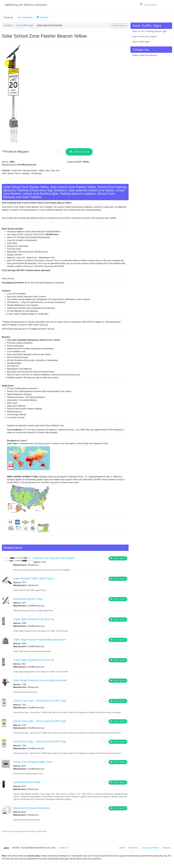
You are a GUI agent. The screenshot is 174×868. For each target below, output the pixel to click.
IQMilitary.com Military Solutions (26, 5)
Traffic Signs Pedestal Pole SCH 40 (34, 619)
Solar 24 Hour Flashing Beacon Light (149, 31)
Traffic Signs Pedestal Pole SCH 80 (34, 660)
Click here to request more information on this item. (24, 831)
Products (9, 17)
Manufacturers (119, 25)
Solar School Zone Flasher (145, 37)
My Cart (43, 17)
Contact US (64, 848)
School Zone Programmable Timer (33, 762)
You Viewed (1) (25, 17)
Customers (133, 848)
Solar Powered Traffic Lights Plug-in (34, 578)
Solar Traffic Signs (25, 25)
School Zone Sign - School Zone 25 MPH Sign (40, 741)
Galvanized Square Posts (28, 599)
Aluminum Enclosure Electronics (32, 808)
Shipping (166, 848)
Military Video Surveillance (145, 55)
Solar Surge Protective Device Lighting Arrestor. (40, 680)
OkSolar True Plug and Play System (54, 558)
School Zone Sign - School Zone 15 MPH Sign (40, 701)
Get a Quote (79, 152)
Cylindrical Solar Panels (27, 782)
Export (122, 848)
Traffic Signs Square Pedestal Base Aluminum (39, 640)
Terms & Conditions (150, 848)
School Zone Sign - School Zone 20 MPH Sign (40, 721)
